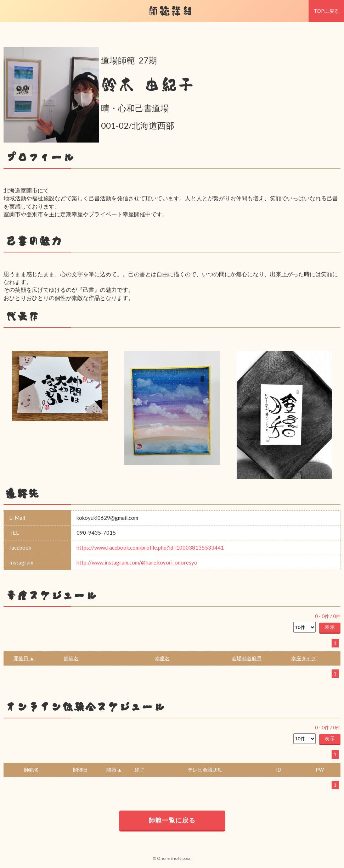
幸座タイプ (304, 658)
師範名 (71, 658)
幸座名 (162, 658)
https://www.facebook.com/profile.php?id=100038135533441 (150, 547)
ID (279, 770)
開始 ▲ (114, 770)
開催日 (80, 770)
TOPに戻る (326, 11)
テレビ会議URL (205, 770)
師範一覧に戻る (172, 820)
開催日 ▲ (24, 658)
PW (320, 770)
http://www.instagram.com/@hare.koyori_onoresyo (137, 562)
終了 (140, 770)
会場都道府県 (247, 658)
